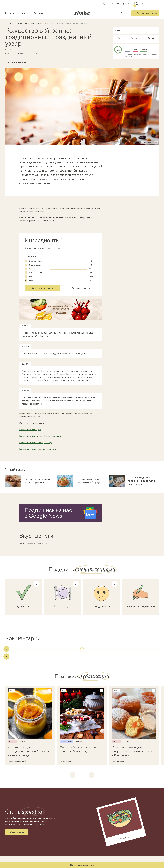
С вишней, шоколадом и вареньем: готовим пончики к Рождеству (132, 751)
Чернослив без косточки (39, 269)
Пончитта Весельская (17, 761)
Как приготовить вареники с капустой (38, 449)
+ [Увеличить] (59, 248)
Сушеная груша (35, 265)
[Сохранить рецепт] (49, 691)
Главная (8, 23)
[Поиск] (104, 4)
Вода (31, 280)
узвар (22, 544)
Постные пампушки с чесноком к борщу (88, 481)
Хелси (25, 13)
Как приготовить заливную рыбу (36, 442)
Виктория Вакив (119, 761)
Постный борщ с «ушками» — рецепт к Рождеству (80, 749)
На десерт (12, 742)
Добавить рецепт (17, 832)
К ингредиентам (18, 62)
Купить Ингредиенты (42, 288)
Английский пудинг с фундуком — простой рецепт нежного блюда (28, 751)
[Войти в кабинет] (146, 4)
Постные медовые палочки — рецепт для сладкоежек (141, 481)
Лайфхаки (39, 13)
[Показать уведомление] (137, 4)
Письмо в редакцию (141, 606)
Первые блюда (66, 742)
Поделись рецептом (145, 13)
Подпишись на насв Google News (48, 513)
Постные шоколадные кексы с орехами (37, 481)
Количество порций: (35, 248)
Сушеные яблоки (35, 261)
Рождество (31, 544)
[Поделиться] (6, 657)
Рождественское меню (38, 23)
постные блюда (44, 544)
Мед (30, 277)
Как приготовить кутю (30, 429)
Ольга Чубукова (16, 50)
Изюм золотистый (36, 273)
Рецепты (11, 13)
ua (156, 4)
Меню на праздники (20, 23)
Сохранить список (79, 288)
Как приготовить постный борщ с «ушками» (41, 436)
